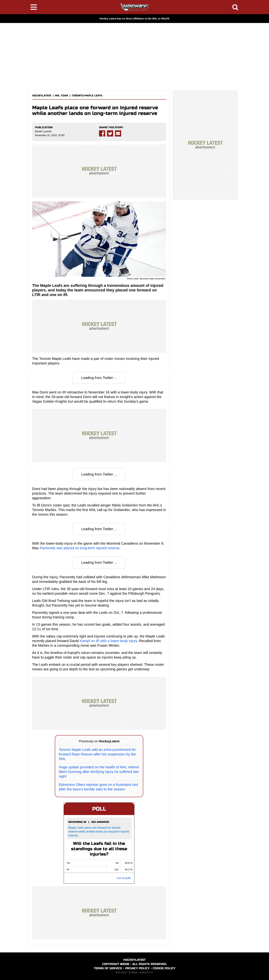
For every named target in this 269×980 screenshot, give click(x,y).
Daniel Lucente (43, 131)
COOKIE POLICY (164, 968)
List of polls (124, 878)
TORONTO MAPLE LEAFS (87, 96)
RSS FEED (121, 973)
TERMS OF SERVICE (108, 968)
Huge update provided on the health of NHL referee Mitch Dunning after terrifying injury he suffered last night (99, 772)
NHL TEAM (62, 96)
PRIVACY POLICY (137, 968)
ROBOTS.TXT (146, 973)
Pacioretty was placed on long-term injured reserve (80, 548)
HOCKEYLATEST (42, 96)
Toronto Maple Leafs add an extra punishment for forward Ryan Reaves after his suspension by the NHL (97, 754)
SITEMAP (133, 973)
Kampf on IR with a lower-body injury (108, 641)
